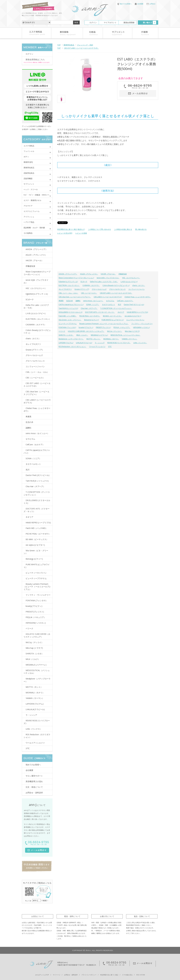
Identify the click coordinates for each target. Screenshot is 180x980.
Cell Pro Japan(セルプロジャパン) (71, 304)
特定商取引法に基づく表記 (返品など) (71, 229)
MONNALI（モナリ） (111, 339)
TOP (59, 45)
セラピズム (110, 301)
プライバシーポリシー (89, 975)
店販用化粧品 (29, 173)
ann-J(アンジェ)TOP (42, 975)
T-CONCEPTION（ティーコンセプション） (116, 308)
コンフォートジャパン (136, 289)
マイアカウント (110, 23)
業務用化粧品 (69, 45)
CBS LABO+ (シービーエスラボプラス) (108, 297)
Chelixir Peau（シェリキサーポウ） (138, 297)
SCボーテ (84, 282)
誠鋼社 (78, 301)
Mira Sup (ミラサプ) (132, 331)
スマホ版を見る (127, 975)
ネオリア (121, 312)
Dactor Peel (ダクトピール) (134, 304)
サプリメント (29, 184)
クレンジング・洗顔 (85, 45)
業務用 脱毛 (28, 162)
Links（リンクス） (140, 343)
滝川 (119, 304)
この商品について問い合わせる (99, 229)
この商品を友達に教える (123, 229)
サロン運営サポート (34, 776)
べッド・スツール (31, 189)
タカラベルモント (109, 304)
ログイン (93, 23)
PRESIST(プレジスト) (103, 327)
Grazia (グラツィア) (82, 289)
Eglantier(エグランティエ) (68, 282)
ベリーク (62, 331)
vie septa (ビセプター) (133, 316)
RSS (138, 975)
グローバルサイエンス (117, 289)
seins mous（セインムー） (93, 301)
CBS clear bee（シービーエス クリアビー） (75, 297)
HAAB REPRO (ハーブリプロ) (137, 312)
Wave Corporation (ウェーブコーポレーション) (76, 278)
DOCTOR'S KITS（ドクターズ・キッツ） (100, 312)
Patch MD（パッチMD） (68, 316)
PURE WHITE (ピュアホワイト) (113, 320)
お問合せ (151, 4)
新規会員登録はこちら (35, 59)
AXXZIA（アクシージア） (68, 274)
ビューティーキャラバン (135, 320)
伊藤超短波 (123, 274)
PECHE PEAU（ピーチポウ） (90, 316)
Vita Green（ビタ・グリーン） (70, 320)
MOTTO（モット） (94, 339)
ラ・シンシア (100, 343)
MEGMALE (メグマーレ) (99, 335)
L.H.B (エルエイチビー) (129, 282)
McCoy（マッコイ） (115, 331)
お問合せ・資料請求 (34, 793)
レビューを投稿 (81, 233)
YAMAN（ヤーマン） (130, 339)
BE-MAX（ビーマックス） (112, 316)
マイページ (57, 975)
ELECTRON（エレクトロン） (69, 285)
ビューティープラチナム (68, 324)
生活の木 (70, 301)
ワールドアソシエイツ (97, 347)
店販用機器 (28, 178)
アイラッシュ (29, 217)
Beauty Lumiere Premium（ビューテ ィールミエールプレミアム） (104, 324)
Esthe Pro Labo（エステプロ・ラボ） (104, 282)
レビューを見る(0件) (65, 233)
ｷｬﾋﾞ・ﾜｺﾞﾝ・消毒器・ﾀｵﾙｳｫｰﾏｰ (37, 195)
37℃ (110, 347)
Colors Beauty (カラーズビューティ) (116, 285)
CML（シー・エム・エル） (68, 293)
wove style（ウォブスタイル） (108, 278)
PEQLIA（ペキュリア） (122, 327)
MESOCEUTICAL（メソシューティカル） (126, 335)
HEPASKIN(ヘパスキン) (141, 327)
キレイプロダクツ (65, 289)
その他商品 (28, 233)
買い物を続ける (141, 229)
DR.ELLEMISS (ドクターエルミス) (70, 312)
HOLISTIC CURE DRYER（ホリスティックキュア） (86, 331)
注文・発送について (34, 787)
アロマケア (28, 206)
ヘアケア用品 (29, 222)
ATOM (143, 975)
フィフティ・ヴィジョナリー (142, 324)
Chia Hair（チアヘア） (89, 308)
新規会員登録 (129, 23)
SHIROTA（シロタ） (66, 335)
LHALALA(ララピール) (84, 343)
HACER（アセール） (108, 274)
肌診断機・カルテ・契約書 (34, 228)
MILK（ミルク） (82, 335)
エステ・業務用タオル (32, 200)
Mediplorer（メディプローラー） (71, 339)
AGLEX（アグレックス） (89, 274)
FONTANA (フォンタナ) (67, 327)
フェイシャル (29, 151)
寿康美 (61, 301)
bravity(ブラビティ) (86, 327)
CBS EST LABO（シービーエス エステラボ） (81, 48)
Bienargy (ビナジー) (91, 320)
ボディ (26, 157)
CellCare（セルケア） (125, 301)
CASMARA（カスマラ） (91, 285)
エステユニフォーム (32, 211)
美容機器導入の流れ (34, 781)
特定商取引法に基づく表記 (109, 975)
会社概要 (139, 4)
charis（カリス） (139, 285)
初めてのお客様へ (125, 4)
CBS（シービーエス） (89, 293)
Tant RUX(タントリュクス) (68, 308)
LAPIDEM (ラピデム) (66, 343)
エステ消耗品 (29, 146)
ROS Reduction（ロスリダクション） (72, 347)
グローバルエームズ (99, 289)
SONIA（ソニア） (93, 304)
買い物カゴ (150, 23)
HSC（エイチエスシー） (131, 278)
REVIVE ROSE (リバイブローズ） (119, 343)
